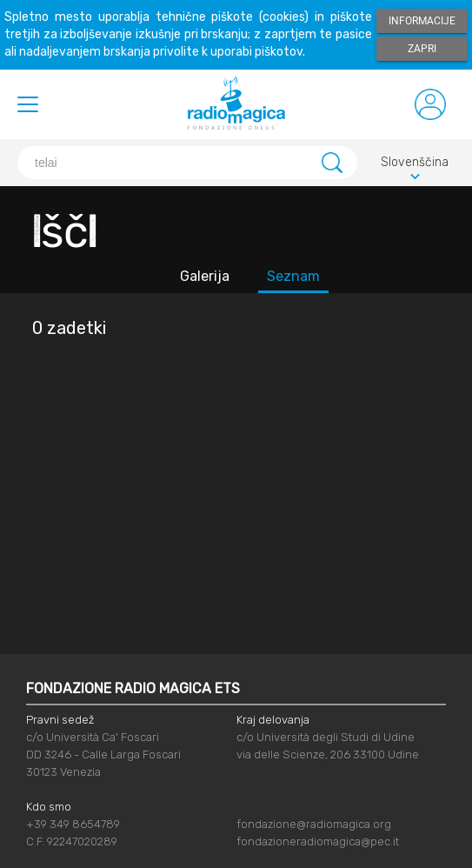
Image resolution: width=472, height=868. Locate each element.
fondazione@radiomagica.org (314, 824)
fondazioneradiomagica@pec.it (318, 841)
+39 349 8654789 (73, 824)
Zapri (422, 49)
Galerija (205, 276)
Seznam (293, 276)
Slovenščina (415, 165)
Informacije (422, 21)
